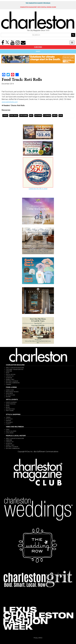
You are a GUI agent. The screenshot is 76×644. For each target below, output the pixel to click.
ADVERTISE (9, 378)
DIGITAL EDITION (11, 374)
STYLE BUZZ (9, 422)
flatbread (47, 115)
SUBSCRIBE (38, 47)
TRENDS (8, 417)
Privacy (36, 638)
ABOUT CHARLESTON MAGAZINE (15, 368)
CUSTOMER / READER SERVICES (15, 369)
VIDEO (8, 429)
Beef (31, 115)
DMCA (40, 638)
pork (61, 115)
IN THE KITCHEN (10, 395)
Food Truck (14, 115)
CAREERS (8, 385)
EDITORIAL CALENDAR (12, 381)
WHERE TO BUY (10, 380)
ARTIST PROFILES (11, 404)
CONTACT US (10, 376)
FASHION (8, 421)
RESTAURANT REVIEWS (12, 392)
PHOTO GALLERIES (11, 431)
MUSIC (8, 406)
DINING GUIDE (10, 390)
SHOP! (38, 51)
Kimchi (55, 115)
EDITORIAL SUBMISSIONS (13, 383)
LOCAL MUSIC (10, 433)
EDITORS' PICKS (10, 409)
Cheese (5, 115)
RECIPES (8, 397)
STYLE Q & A (9, 419)
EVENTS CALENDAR (11, 402)
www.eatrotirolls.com (10, 102)
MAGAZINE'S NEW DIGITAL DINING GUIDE (38, 7)
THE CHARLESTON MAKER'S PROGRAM (38, 3)
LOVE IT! (8, 424)
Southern (38, 115)
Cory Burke (24, 115)
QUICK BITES (9, 393)
